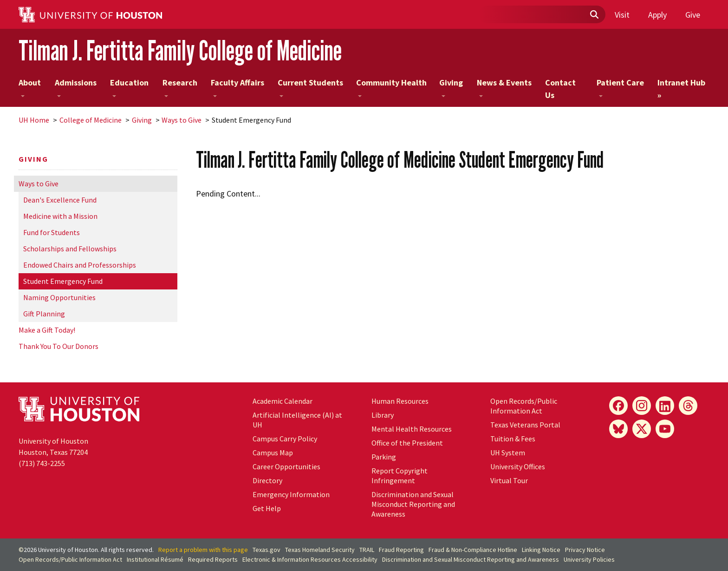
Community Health (391, 87)
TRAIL (367, 550)
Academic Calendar (283, 401)
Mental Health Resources (412, 429)
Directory (267, 480)
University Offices (518, 466)
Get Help (267, 508)
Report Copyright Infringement (400, 476)
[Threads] (688, 406)
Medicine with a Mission (60, 216)
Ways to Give (182, 120)
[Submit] (594, 15)
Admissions (76, 87)
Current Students (310, 87)
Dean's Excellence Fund (60, 200)
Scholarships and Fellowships (70, 249)
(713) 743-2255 (42, 463)
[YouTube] (665, 429)
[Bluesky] (618, 429)
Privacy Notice (585, 550)
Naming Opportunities (59, 297)
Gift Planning (44, 314)
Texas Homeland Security (320, 550)
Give (693, 15)
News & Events (504, 87)
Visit (622, 15)
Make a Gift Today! (47, 330)
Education (129, 87)
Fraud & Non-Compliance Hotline (473, 550)
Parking (384, 457)
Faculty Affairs (237, 87)
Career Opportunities (286, 466)
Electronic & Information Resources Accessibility (310, 559)
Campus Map (273, 453)
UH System (508, 453)
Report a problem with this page (203, 550)
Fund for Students (52, 232)
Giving (451, 87)
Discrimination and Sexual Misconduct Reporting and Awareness (413, 504)
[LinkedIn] (665, 406)
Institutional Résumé (155, 559)
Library (383, 415)
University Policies (589, 559)
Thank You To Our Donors (58, 346)
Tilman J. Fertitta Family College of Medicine (180, 50)
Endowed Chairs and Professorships (80, 265)
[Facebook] (618, 406)
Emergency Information (291, 494)
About (30, 87)
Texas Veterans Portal (525, 425)
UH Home (34, 120)
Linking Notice (541, 550)
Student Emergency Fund (63, 281)
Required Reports (213, 559)
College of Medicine (91, 120)
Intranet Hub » (681, 89)
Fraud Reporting (401, 550)
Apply (657, 15)
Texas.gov (266, 550)
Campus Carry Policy (285, 439)
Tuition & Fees (513, 439)
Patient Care (620, 87)
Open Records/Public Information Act (524, 406)
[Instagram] (642, 406)
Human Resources (400, 401)
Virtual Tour (509, 480)
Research (180, 87)
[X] (642, 429)
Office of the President (407, 443)
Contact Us (560, 89)
